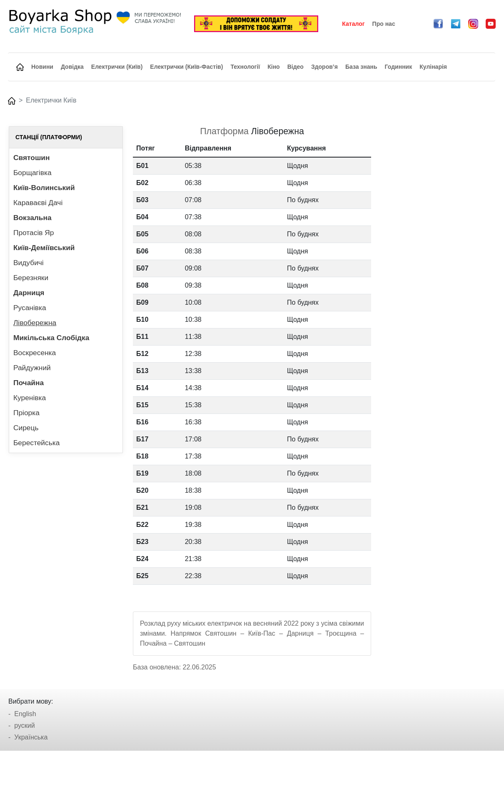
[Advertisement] (438, 251)
